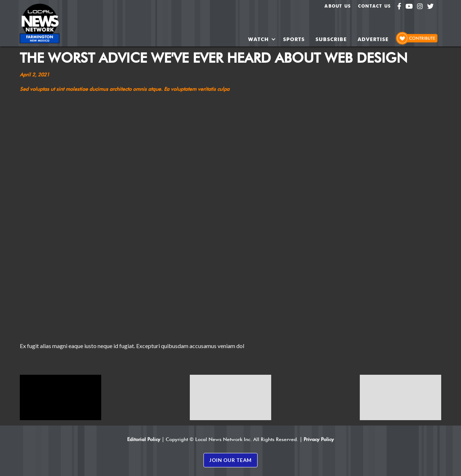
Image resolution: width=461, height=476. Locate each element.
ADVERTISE (373, 39)
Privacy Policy (319, 439)
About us (338, 6)
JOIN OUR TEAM (230, 460)
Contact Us (374, 6)
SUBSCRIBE (331, 39)
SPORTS (294, 39)
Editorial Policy (144, 439)
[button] (262, 39)
